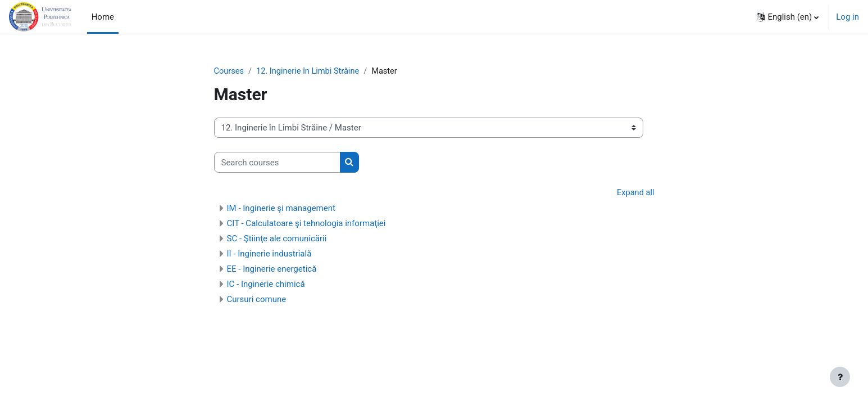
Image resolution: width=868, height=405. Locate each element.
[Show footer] (840, 377)
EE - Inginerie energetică (272, 269)
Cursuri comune (257, 300)
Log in (847, 17)
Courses (230, 71)
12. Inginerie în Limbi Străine (310, 71)
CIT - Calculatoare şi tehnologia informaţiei (306, 224)
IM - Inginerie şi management (281, 209)
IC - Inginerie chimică (266, 285)
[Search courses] (277, 163)
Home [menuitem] (103, 17)
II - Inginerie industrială (269, 254)
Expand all (635, 193)
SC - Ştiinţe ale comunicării (277, 239)
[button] (788, 17)
